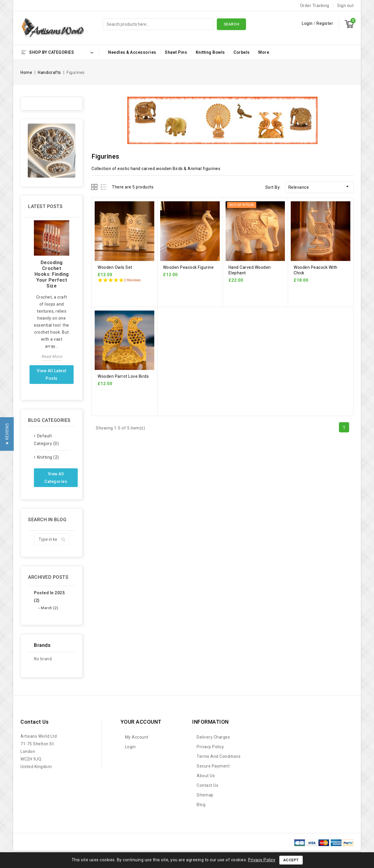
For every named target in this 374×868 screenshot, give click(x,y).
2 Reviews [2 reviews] (132, 280)
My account (137, 737)
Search (232, 24)
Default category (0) (46, 440)
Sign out (345, 6)
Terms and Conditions (219, 756)
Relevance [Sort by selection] (319, 187)
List (104, 187)
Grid (95, 187)
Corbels (242, 52)
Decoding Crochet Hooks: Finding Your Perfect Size (52, 274)
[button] (7, 434)
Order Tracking (315, 6)
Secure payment (213, 766)
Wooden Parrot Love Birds (123, 376)
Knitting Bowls (210, 52)
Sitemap (205, 795)
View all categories (56, 478)
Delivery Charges (213, 737)
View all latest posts (52, 375)
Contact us (34, 722)
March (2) (50, 608)
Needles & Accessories (132, 52)
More (264, 52)
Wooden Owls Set (115, 267)
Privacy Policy (210, 747)
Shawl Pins (176, 52)
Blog (201, 805)
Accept (291, 860)
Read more (52, 356)
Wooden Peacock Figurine (188, 267)
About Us (206, 776)
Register (325, 23)
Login (308, 23)
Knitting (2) (48, 457)
